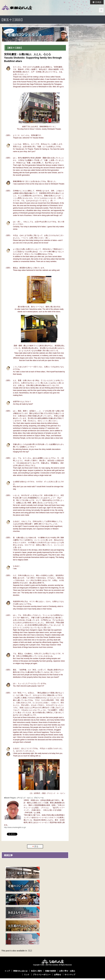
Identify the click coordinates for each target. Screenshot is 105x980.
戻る (36, 846)
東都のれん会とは (20, 971)
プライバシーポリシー (42, 975)
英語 (30, 951)
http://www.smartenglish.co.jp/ (15, 827)
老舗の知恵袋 (50, 971)
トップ (7, 971)
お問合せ (58, 975)
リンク (27, 975)
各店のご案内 (36, 971)
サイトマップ (70, 975)
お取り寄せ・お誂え (67, 971)
